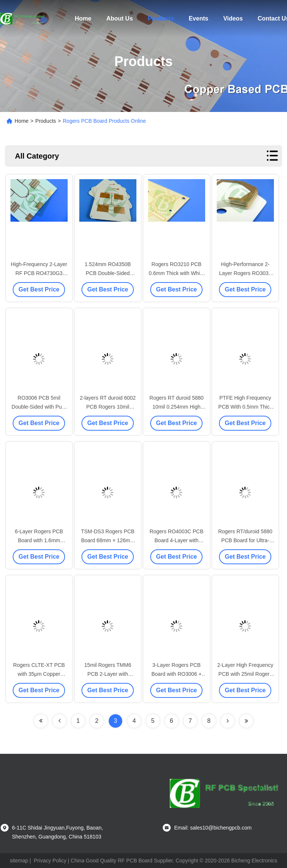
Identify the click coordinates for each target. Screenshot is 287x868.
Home (83, 18)
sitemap (19, 861)
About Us (119, 18)
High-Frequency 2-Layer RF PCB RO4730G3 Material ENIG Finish (39, 273)
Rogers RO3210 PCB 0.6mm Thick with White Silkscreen (176, 273)
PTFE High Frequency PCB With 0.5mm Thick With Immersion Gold (245, 407)
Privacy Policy (50, 861)
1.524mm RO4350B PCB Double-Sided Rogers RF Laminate (108, 273)
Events (198, 18)
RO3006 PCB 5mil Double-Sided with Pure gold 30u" (39, 407)
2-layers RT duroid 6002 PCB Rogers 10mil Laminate (108, 407)
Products (161, 18)
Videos (233, 18)
